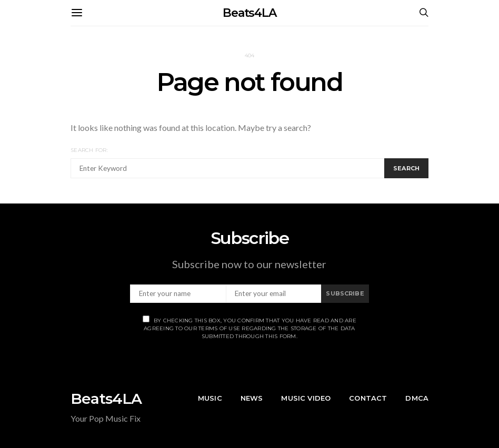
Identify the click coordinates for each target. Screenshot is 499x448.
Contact (368, 398)
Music (210, 398)
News (252, 398)
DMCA (417, 398)
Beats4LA (249, 13)
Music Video (306, 398)
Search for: (89, 150)
